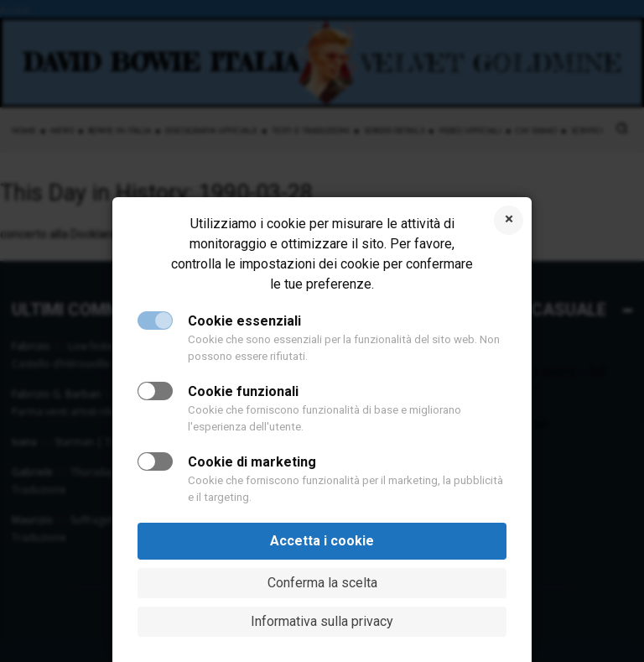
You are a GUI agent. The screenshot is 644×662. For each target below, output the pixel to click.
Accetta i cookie (322, 541)
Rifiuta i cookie (509, 220)
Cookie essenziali (244, 321)
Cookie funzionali (243, 391)
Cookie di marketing (252, 462)
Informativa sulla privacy (322, 621)
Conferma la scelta (322, 583)
